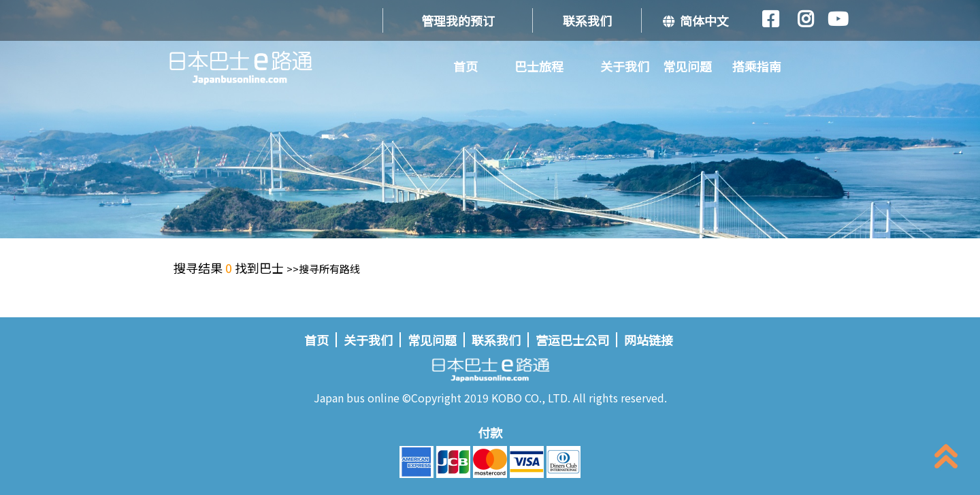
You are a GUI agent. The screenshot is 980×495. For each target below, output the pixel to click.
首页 (465, 66)
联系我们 (587, 20)
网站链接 (649, 340)
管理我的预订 (458, 20)
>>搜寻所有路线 (323, 269)
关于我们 (625, 66)
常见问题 (687, 66)
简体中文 (696, 20)
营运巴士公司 (572, 340)
